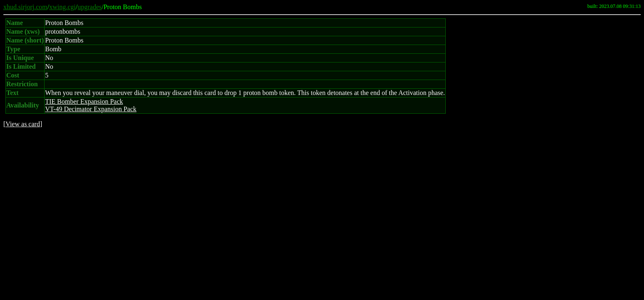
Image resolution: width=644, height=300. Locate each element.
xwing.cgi (62, 7)
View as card (23, 124)
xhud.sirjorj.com (25, 7)
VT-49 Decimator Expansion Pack (91, 109)
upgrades (90, 7)
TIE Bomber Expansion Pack (84, 101)
